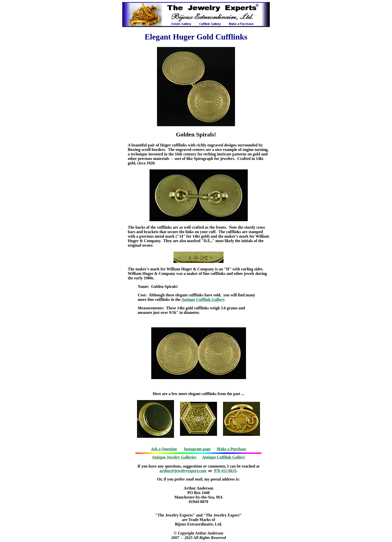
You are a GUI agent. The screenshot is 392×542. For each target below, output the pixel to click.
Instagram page (197, 449)
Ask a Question (164, 449)
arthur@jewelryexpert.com (183, 471)
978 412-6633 (225, 471)
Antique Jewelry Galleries (174, 457)
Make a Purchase (231, 449)
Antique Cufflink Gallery (203, 299)
